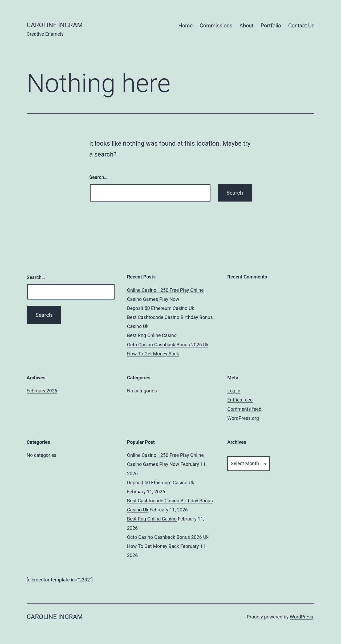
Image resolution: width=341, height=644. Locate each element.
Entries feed (240, 400)
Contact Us (301, 26)
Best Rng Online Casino (152, 335)
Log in (234, 391)
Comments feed (244, 409)
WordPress (301, 617)
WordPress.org (243, 418)
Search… (98, 177)
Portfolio (271, 26)
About (247, 26)
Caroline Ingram (55, 25)
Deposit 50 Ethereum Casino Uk (161, 308)
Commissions (216, 26)
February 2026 (42, 391)
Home (185, 26)
